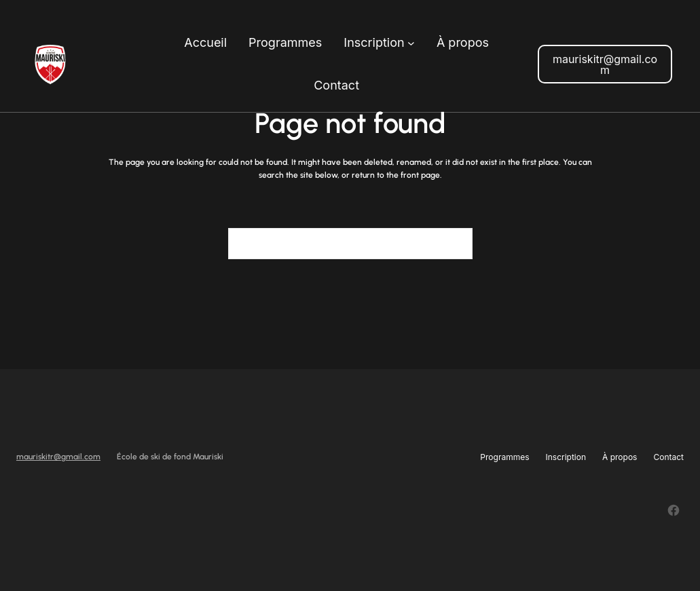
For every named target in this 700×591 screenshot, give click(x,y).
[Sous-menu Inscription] (411, 43)
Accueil (205, 42)
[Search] (454, 244)
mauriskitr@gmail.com (605, 64)
